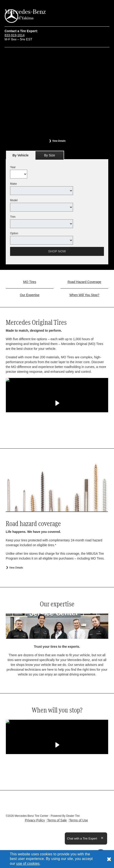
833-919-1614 (15, 35)
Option (14, 233)
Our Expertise (30, 295)
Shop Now (57, 251)
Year (13, 167)
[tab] (20, 155)
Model (14, 200)
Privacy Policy (35, 820)
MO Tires (30, 282)
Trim (13, 217)
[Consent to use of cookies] (109, 859)
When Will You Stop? (84, 295)
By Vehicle (20, 157)
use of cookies (28, 864)
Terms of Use (79, 820)
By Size (50, 155)
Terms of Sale (57, 820)
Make (13, 184)
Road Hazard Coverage (84, 282)
